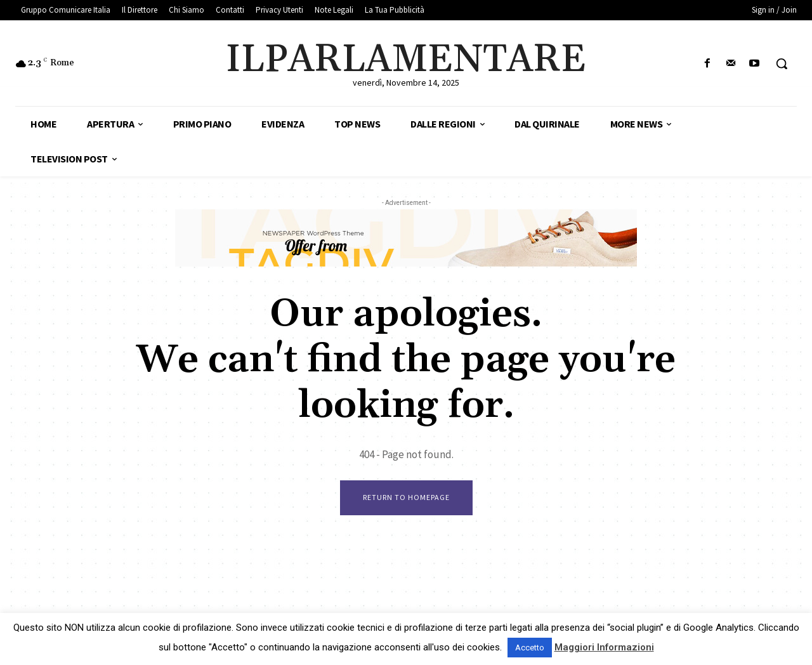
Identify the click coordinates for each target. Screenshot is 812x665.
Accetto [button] (530, 648)
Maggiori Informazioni (604, 647)
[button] (782, 63)
